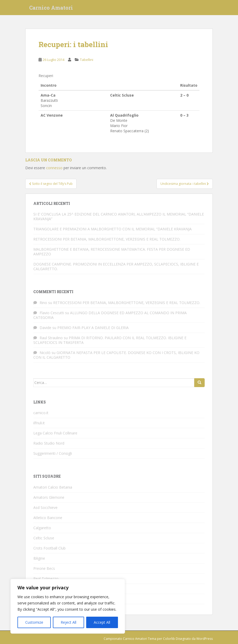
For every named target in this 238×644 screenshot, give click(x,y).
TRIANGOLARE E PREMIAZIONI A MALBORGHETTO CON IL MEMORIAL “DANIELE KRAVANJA (112, 229)
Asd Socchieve (45, 507)
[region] (68, 606)
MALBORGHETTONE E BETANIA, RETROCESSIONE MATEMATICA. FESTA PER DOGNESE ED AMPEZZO (112, 252)
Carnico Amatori (51, 9)
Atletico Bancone (48, 518)
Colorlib (169, 639)
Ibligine (39, 558)
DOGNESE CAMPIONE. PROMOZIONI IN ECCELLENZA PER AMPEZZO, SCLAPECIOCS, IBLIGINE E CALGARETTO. (116, 266)
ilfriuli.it (39, 423)
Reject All (68, 622)
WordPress (205, 639)
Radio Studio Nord (49, 443)
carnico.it (41, 413)
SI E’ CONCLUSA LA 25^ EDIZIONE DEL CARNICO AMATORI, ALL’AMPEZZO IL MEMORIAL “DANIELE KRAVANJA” (119, 216)
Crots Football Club (49, 548)
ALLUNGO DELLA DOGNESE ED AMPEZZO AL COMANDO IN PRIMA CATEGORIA (110, 315)
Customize (34, 622)
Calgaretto (42, 528)
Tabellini (87, 60)
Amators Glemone (49, 497)
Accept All (102, 622)
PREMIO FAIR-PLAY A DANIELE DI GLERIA (93, 328)
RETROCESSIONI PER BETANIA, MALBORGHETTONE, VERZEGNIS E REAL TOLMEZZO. (107, 239)
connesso (54, 168)
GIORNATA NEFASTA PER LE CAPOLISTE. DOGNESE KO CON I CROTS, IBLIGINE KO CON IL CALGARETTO (116, 355)
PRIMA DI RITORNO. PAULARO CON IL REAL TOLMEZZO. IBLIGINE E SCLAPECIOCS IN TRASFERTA (110, 340)
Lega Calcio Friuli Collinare (55, 433)
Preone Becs (44, 568)
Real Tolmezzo (46, 579)
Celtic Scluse (44, 538)
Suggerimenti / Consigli (53, 453)
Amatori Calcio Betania (53, 487)
